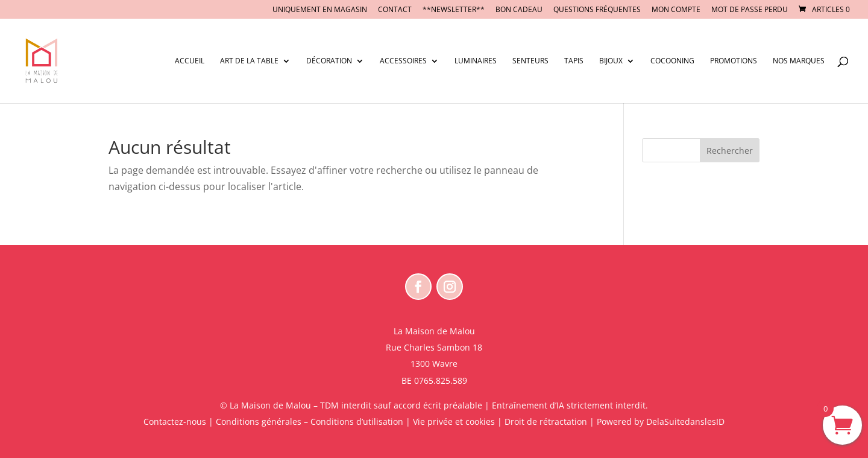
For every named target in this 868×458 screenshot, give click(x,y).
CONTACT (395, 10)
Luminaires (476, 61)
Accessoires (403, 61)
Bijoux (611, 61)
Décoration (329, 61)
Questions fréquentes (597, 10)
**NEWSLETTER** (454, 10)
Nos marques (799, 61)
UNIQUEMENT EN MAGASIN (320, 10)
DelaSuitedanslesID (685, 421)
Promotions (734, 61)
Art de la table (249, 61)
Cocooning (672, 61)
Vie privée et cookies (454, 421)
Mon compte (676, 10)
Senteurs (530, 61)
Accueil (190, 61)
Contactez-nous (175, 421)
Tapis (574, 61)
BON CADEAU (519, 10)
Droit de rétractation (546, 421)
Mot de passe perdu (750, 10)
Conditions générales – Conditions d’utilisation (310, 421)
